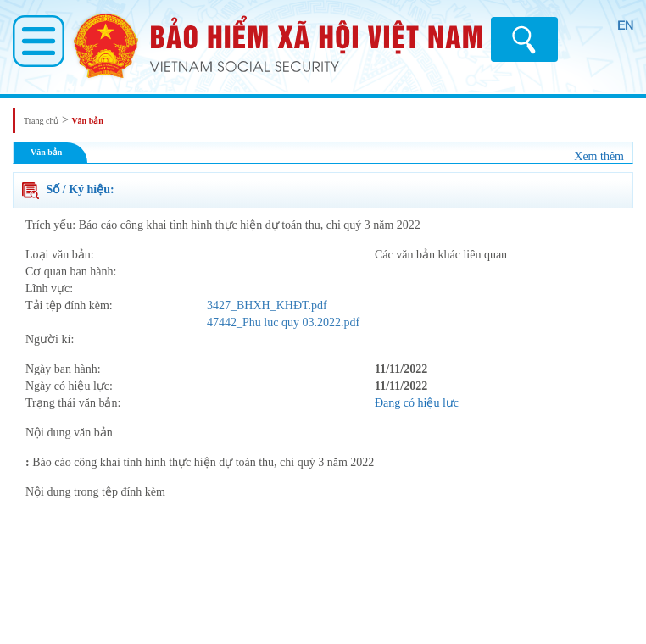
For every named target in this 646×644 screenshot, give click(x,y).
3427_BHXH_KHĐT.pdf (267, 305)
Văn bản (87, 121)
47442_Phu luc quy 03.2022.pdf (283, 322)
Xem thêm (599, 156)
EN (625, 25)
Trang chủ (41, 121)
